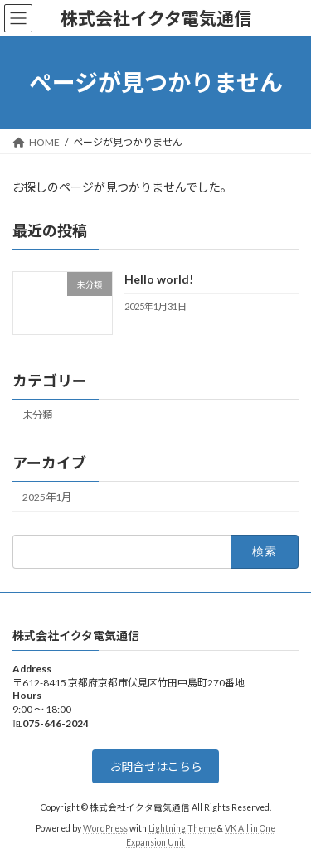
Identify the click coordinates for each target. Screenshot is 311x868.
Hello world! (159, 280)
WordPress (105, 828)
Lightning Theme (182, 828)
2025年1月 (47, 497)
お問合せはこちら (156, 766)
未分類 (37, 415)
